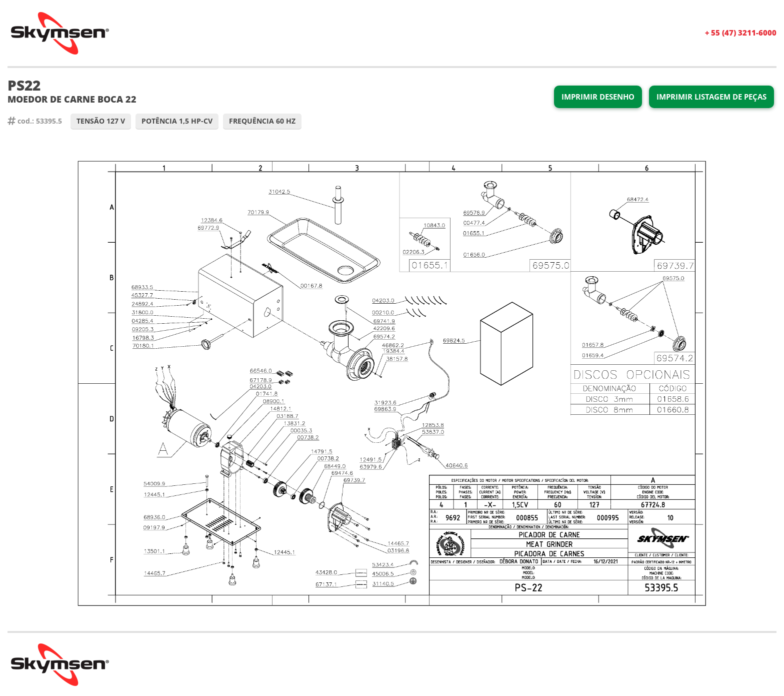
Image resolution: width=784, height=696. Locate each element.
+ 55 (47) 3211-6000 (741, 33)
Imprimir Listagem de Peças (711, 97)
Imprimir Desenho (598, 97)
